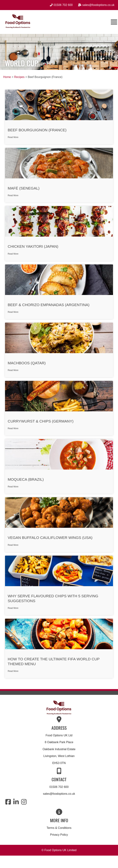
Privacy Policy (59, 835)
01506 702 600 (59, 787)
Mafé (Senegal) (24, 188)
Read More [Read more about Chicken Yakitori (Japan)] (13, 254)
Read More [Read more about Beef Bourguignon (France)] (13, 137)
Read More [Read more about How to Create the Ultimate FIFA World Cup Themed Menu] (13, 671)
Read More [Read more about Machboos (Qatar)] (13, 370)
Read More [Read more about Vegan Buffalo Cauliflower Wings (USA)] (13, 545)
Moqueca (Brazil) (26, 479)
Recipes (19, 77)
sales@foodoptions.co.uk (59, 794)
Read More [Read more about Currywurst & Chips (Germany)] (13, 428)
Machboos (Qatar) (27, 363)
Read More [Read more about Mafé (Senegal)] (13, 195)
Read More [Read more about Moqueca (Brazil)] (13, 487)
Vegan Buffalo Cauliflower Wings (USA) (50, 538)
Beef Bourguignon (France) (37, 130)
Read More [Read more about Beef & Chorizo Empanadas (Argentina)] (13, 312)
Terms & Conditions (59, 828)
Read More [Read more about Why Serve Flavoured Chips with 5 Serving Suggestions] (13, 608)
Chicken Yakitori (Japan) (33, 246)
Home (7, 77)
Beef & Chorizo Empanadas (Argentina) (49, 305)
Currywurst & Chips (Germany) (41, 421)
